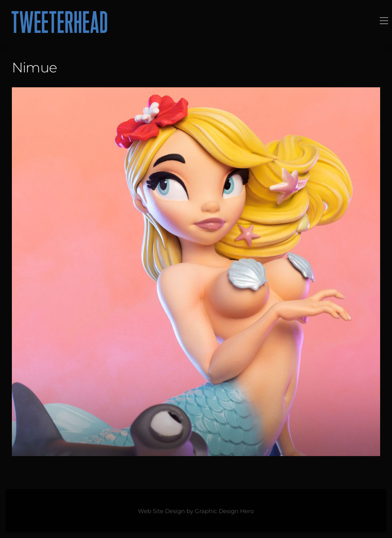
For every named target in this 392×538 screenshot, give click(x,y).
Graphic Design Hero (224, 511)
